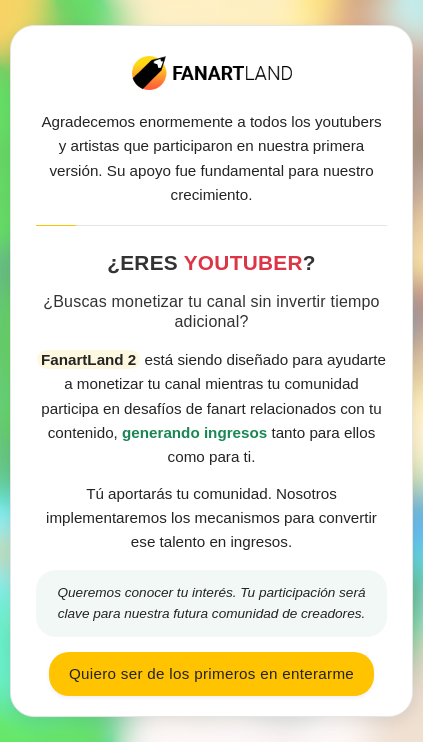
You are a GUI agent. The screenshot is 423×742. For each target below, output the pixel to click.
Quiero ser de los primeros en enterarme (211, 673)
